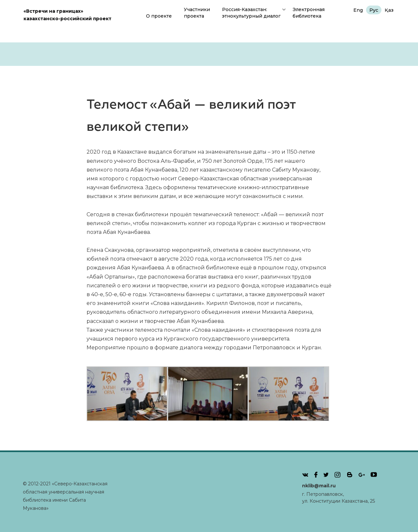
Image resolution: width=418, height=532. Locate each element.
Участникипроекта (197, 13)
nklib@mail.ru (319, 486)
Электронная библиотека (309, 13)
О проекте (159, 16)
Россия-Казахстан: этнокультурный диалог (251, 13)
